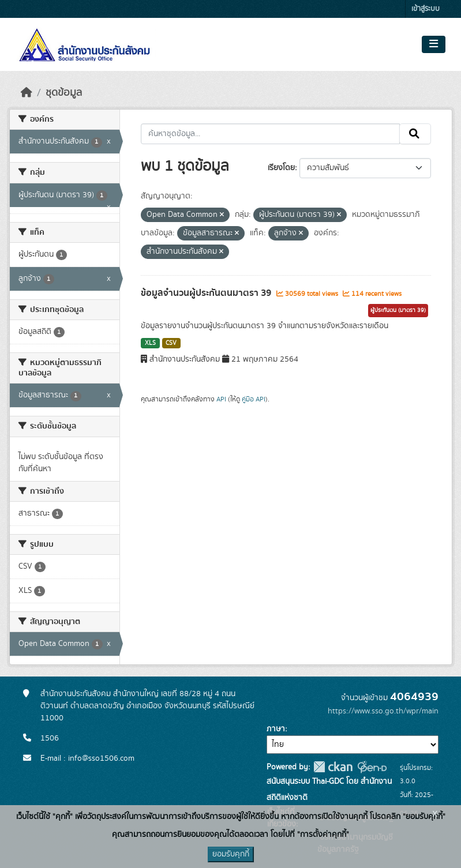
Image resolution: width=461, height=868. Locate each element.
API (221, 399)
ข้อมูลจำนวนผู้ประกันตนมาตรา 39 (207, 293)
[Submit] (415, 134)
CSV (171, 343)
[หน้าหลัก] (27, 93)
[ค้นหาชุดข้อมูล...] (270, 134)
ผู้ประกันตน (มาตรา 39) (398, 310)
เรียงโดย (281, 168)
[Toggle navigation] (434, 44)
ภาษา (276, 729)
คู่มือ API (254, 399)
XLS (150, 343)
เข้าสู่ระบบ (426, 9)
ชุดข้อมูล (64, 93)
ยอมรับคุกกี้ (231, 854)
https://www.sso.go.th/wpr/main (383, 711)
